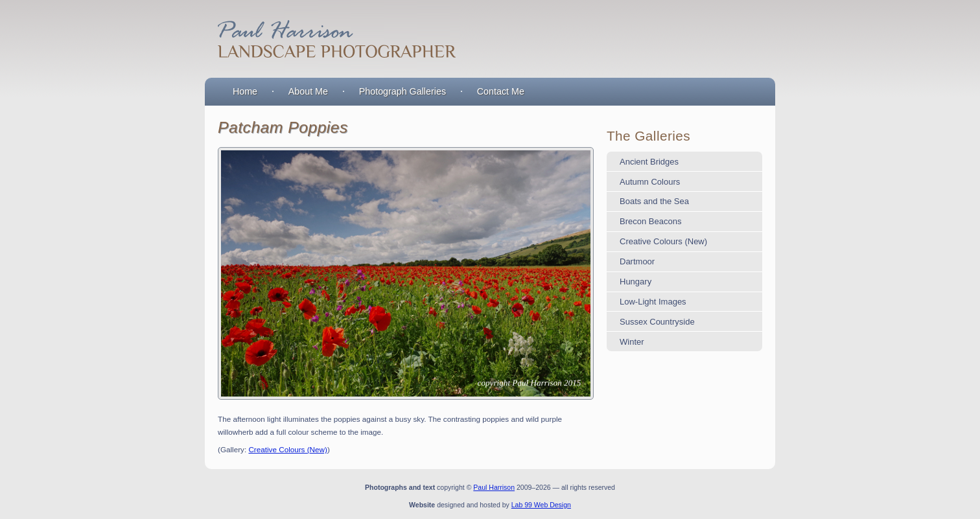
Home (245, 91)
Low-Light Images (653, 302)
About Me (308, 91)
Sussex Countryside (657, 322)
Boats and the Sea (654, 201)
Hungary (636, 282)
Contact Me (501, 91)
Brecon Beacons (650, 221)
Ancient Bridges (649, 162)
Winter (632, 342)
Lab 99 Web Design (541, 505)
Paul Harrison (494, 487)
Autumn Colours (650, 182)
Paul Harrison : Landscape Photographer (334, 39)
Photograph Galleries (402, 91)
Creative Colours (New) (287, 449)
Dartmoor (637, 261)
